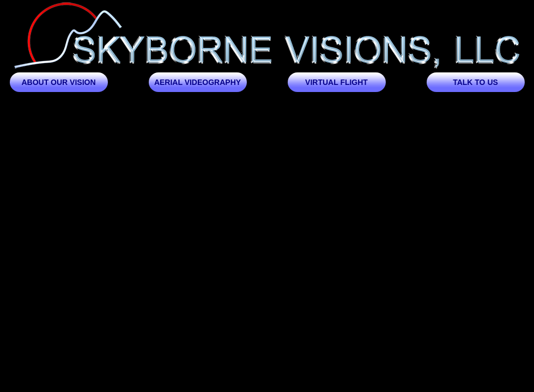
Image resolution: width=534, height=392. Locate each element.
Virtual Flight (336, 82)
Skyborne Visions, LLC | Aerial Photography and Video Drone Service (267, 36)
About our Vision (58, 82)
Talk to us (475, 82)
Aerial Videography (198, 82)
